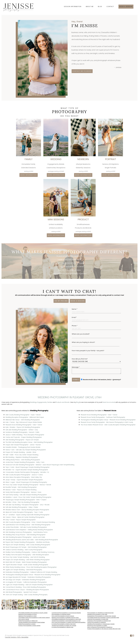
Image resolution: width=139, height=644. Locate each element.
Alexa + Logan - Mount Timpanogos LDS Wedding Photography (26, 482)
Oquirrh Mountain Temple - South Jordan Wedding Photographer (27, 565)
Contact (110, 7)
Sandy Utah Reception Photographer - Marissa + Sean (23, 492)
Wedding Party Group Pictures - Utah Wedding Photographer (26, 535)
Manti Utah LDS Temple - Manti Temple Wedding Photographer (26, 562)
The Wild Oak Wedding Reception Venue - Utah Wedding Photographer (29, 442)
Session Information (73, 7)
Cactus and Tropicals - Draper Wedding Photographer (24, 437)
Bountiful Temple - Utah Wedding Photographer (21, 487)
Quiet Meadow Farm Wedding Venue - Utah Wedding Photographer (28, 525)
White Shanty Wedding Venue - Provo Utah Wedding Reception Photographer (31, 567)
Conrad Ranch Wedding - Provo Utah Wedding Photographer (26, 587)
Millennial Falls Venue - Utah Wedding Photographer (23, 420)
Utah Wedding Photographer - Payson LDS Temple (22, 440)
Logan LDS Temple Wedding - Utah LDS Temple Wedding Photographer (29, 585)
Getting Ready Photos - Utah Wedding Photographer (23, 460)
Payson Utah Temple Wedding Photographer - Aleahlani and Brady (28, 542)
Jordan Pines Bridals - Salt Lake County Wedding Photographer (26, 527)
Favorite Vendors (11, 637)
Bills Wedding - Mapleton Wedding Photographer (22, 457)
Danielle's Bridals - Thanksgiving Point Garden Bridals (23, 447)
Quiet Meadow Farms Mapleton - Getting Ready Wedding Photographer (29, 530)
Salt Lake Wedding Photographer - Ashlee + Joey (22, 430)
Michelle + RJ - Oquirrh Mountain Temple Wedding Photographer (27, 470)
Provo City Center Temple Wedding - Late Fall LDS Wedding (25, 557)
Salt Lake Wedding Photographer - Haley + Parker (22, 507)
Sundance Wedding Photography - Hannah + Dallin (22, 432)
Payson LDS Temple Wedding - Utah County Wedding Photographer (28, 545)
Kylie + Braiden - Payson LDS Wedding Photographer (23, 427)
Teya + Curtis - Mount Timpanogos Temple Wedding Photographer (28, 467)
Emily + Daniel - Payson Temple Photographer (21, 520)
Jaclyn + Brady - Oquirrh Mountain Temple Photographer (24, 480)
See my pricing (61, 301)
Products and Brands (63, 402)
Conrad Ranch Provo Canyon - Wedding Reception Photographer (27, 590)
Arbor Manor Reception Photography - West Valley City (24, 477)
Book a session (126, 7)
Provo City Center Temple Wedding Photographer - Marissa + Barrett (28, 485)
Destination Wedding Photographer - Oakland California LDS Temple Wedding (31, 572)
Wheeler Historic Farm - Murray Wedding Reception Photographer (27, 510)
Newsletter (25, 637)
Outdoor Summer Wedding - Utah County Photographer (24, 550)
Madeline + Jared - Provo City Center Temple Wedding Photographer (28, 497)
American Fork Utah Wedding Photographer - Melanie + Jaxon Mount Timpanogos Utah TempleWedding (40, 465)
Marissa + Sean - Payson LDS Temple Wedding (21, 490)
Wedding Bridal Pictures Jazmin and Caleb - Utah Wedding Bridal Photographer (32, 540)
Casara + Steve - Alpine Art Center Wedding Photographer (25, 517)
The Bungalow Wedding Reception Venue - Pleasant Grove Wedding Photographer (33, 575)
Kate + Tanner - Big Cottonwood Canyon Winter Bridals (24, 422)
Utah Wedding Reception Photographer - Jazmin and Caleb (25, 537)
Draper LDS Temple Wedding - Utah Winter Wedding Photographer (28, 560)
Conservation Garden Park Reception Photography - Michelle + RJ (27, 472)
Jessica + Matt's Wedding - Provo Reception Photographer (25, 435)
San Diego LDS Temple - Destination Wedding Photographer (25, 580)
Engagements (42, 402)
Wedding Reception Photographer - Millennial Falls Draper (25, 417)
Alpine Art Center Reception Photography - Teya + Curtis (24, 512)
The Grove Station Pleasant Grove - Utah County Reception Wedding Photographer (108, 425)
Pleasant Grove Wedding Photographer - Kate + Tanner (24, 425)
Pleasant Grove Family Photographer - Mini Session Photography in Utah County (107, 422)
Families (50, 402)
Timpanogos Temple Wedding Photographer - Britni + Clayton (26, 500)
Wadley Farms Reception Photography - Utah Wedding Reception (27, 555)
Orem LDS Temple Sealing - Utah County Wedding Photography (26, 595)
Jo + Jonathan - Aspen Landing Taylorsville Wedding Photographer (27, 515)
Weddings (33, 402)
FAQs (19, 637)
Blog (100, 7)
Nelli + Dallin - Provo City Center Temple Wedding (22, 455)
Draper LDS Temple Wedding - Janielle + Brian (21, 452)
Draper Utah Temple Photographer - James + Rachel (23, 445)
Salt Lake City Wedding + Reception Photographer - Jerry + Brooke (27, 505)
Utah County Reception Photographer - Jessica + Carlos (24, 475)
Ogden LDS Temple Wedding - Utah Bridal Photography (24, 570)
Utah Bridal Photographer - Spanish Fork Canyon (21, 592)
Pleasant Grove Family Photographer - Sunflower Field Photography (103, 417)
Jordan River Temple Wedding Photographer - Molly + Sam (25, 462)
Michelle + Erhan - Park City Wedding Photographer (22, 502)
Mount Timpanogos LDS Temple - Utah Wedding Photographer (26, 547)
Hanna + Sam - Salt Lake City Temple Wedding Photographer (26, 450)
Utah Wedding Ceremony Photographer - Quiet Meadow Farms (26, 532)
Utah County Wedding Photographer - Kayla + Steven (23, 415)
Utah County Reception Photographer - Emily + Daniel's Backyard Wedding (30, 522)
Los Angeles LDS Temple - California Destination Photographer (26, 582)
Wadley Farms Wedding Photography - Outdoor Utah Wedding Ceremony (30, 552)
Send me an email (109, 402)
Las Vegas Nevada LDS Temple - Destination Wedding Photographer (28, 577)
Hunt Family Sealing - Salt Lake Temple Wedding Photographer (26, 495)
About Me (90, 7)
